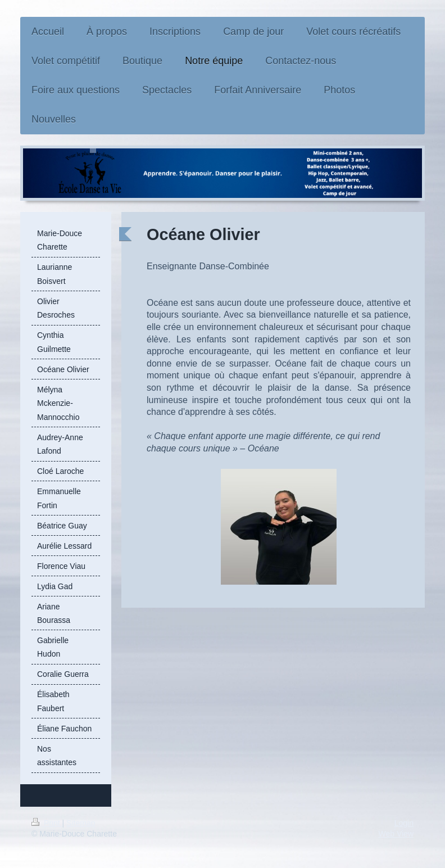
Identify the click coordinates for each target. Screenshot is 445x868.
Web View (396, 834)
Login (404, 823)
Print (47, 823)
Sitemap (81, 823)
